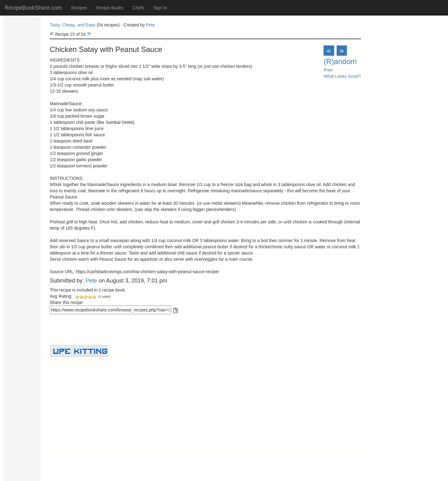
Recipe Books (110, 8)
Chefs (138, 8)
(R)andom (340, 61)
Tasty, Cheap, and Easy (73, 25)
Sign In (160, 8)
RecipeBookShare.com (33, 8)
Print (328, 70)
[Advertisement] (205, 400)
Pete (150, 25)
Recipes (79, 8)
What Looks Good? (342, 76)
